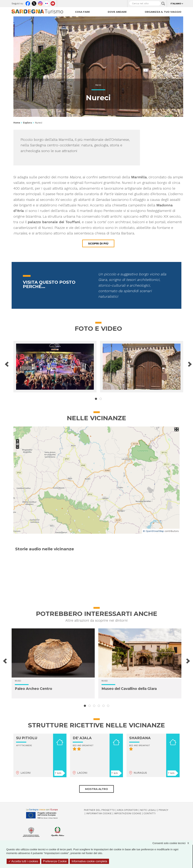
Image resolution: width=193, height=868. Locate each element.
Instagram (40, 3)
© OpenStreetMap (153, 531)
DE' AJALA (82, 738)
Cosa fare (82, 12)
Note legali (148, 810)
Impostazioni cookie (128, 813)
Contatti (149, 813)
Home (17, 123)
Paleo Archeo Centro (34, 689)
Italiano (176, 4)
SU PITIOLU (27, 738)
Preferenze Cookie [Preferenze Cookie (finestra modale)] (55, 861)
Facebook (28, 3)
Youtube (53, 3)
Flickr (47, 3)
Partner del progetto (99, 810)
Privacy (163, 810)
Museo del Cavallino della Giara (129, 689)
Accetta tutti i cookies (23, 861)
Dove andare (117, 12)
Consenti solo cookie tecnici (173, 843)
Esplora (27, 123)
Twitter (34, 3)
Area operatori (127, 810)
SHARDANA (140, 738)
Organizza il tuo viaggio (163, 12)
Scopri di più (98, 243)
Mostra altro (96, 789)
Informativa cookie (99, 813)
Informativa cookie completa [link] (89, 861)
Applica (163, 4)
